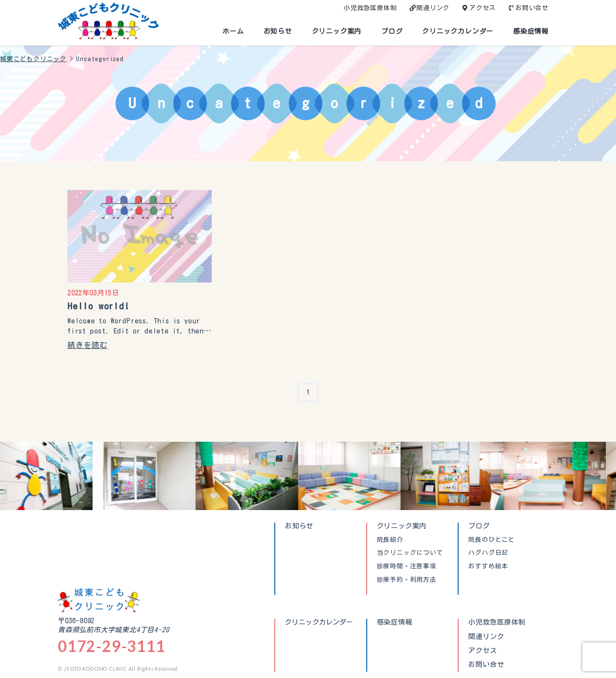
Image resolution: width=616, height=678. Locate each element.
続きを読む (88, 345)
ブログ (392, 31)
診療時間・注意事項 (407, 566)
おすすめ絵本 (488, 566)
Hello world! (98, 306)
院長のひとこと (492, 540)
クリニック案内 (337, 31)
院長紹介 (390, 540)
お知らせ (278, 31)
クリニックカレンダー (458, 31)
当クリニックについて (410, 553)
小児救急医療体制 (370, 8)
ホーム (233, 31)
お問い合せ (532, 8)
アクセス (482, 8)
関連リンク (433, 8)
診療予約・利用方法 (407, 580)
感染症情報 (531, 31)
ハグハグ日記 (488, 553)
